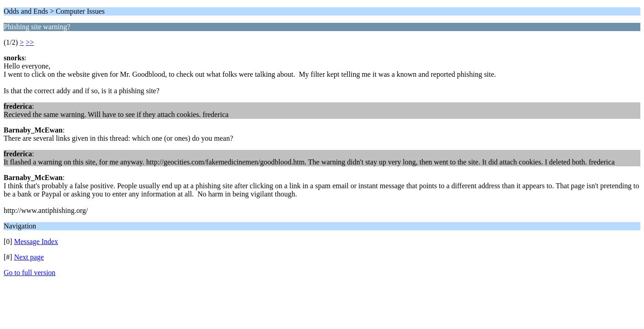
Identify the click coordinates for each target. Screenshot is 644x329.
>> (30, 42)
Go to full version (29, 273)
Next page (29, 257)
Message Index (36, 241)
